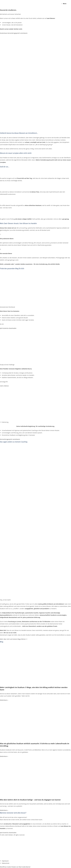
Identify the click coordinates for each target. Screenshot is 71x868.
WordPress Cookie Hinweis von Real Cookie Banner (15, 867)
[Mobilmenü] (64, 4)
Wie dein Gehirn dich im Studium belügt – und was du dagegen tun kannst (30, 800)
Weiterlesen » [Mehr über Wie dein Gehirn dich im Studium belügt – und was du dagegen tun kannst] (4, 810)
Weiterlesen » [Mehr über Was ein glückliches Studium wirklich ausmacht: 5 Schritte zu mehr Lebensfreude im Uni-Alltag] (4, 756)
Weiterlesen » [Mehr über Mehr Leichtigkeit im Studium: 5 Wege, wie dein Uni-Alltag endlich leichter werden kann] (4, 700)
